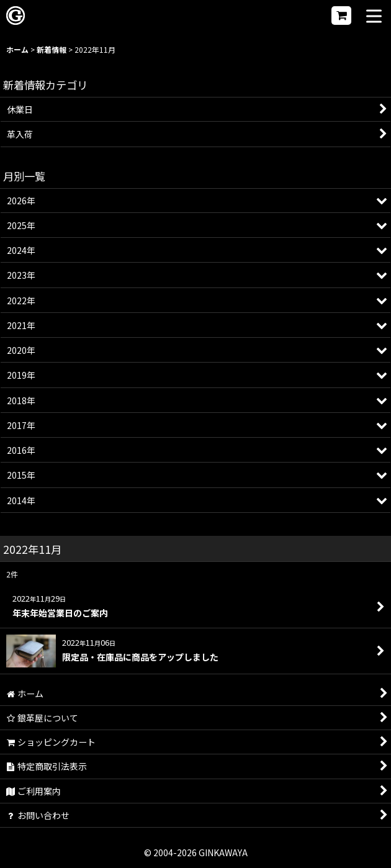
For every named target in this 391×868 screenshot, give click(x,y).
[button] (374, 17)
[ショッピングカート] (341, 16)
